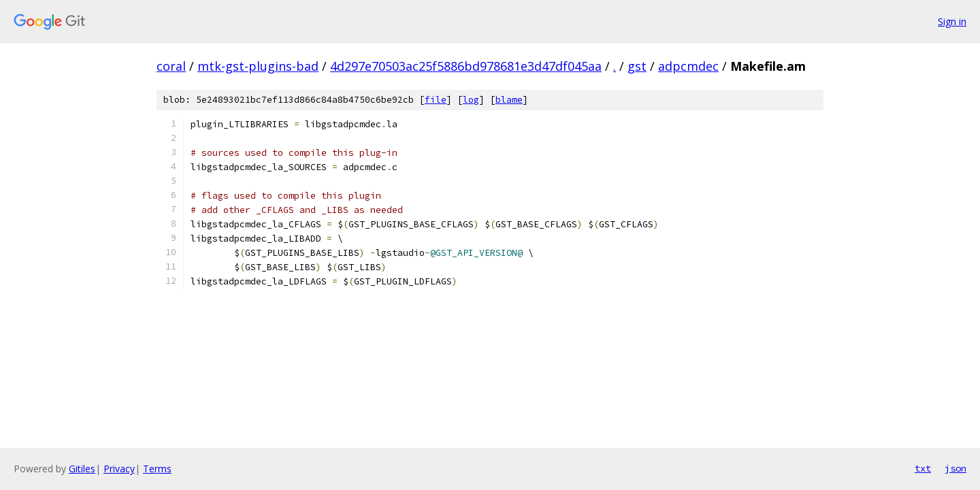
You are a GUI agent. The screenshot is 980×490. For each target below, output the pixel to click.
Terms (157, 469)
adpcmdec (688, 66)
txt (923, 468)
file (436, 100)
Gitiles (82, 469)
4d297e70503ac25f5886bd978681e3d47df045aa (466, 66)
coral (171, 66)
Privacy (119, 469)
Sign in (952, 21)
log (471, 100)
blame (509, 100)
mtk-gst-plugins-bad (258, 66)
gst (637, 66)
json (955, 468)
